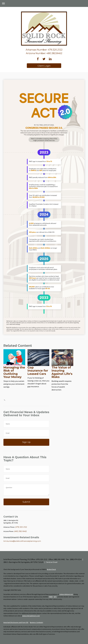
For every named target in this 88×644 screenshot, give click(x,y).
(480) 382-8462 (20, 531)
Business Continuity (36, 622)
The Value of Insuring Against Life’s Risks (62, 372)
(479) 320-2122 (21, 527)
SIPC (55, 597)
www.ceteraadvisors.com (31, 616)
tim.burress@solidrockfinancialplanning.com (22, 541)
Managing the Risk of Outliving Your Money (14, 372)
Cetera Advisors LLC (66, 594)
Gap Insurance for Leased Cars (38, 371)
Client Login (44, 66)
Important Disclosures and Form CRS (16, 622)
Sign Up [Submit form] (26, 442)
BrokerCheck (51, 569)
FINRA (51, 597)
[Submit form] (26, 502)
